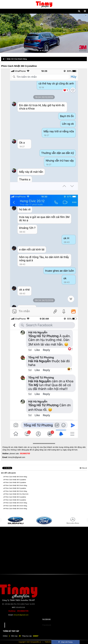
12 (58, 528)
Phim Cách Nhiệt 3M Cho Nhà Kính (16, 494)
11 (54, 528)
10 (51, 528)
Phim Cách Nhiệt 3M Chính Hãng (15, 477)
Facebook (54, 625)
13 (61, 528)
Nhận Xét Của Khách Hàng (17, 59)
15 (68, 528)
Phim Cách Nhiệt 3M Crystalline (15, 480)
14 (64, 528)
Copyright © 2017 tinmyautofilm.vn (30, 642)
